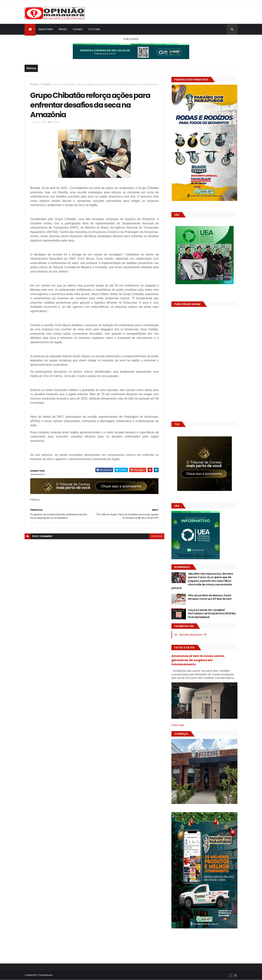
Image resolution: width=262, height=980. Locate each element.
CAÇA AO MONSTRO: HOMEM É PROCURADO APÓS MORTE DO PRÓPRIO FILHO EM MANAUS (212, 614)
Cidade (78, 29)
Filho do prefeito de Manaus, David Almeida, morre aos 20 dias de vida (210, 597)
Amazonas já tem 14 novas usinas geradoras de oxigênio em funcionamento (198, 660)
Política (46, 84)
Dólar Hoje (178, 725)
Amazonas (46, 29)
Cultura (94, 29)
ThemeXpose (45, 975)
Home (34, 84)
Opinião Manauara (190, 635)
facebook (157, 536)
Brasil (63, 29)
